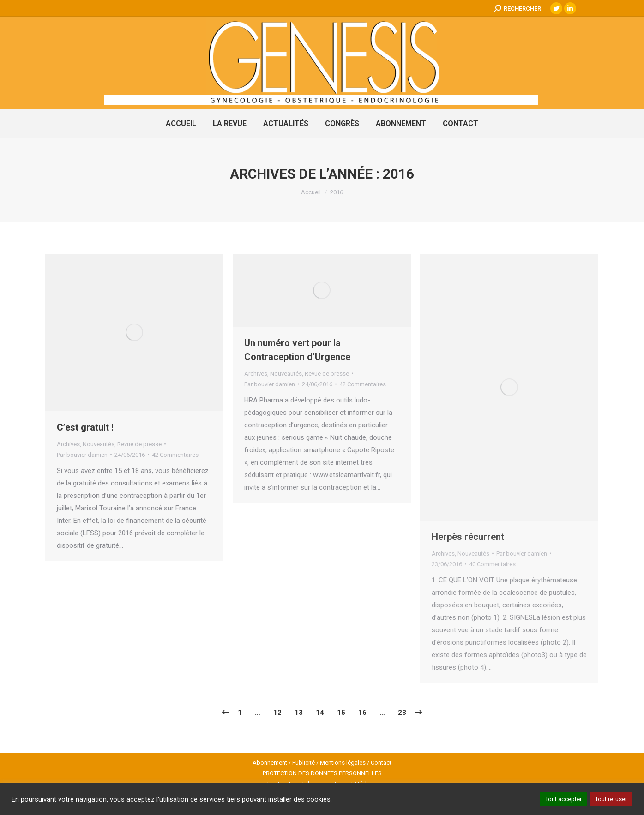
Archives (68, 444)
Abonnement (270, 763)
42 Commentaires (175, 455)
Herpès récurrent (468, 537)
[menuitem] (181, 124)
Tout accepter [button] (563, 799)
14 (320, 713)
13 (299, 713)
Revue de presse (139, 444)
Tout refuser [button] (611, 799)
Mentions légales (343, 763)
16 (362, 713)
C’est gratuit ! (85, 427)
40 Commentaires (492, 564)
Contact (381, 763)
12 (277, 713)
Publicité (304, 763)
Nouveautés (99, 444)
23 (402, 713)
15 (341, 713)
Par (82, 455)
